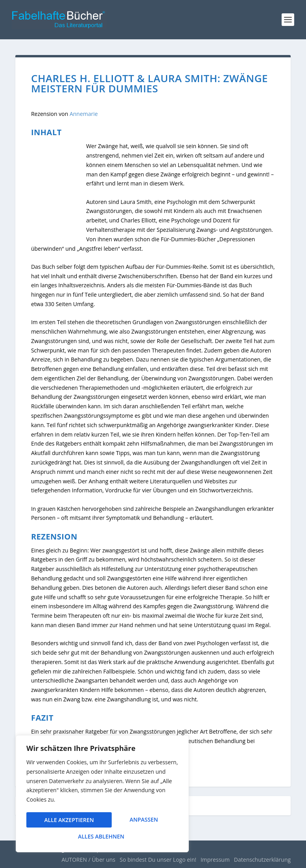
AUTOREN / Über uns (88, 860)
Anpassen (58, 821)
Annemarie (84, 114)
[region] (102, 795)
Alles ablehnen (134, 821)
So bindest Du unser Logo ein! (158, 860)
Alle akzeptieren (102, 836)
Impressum (215, 860)
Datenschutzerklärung (262, 860)
